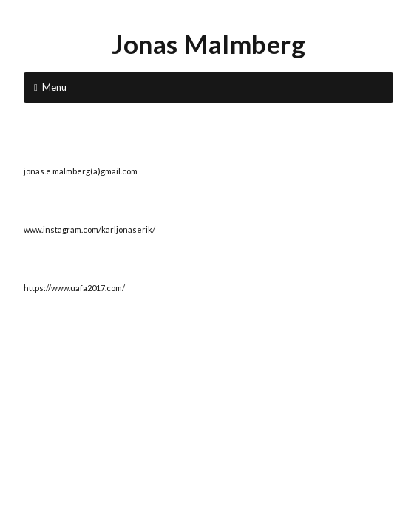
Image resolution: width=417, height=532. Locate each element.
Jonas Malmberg (208, 44)
